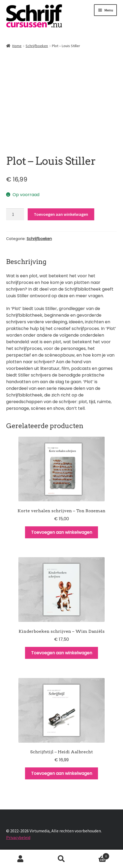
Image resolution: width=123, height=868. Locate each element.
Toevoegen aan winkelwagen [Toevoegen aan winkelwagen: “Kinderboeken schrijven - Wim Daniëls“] (62, 653)
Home (17, 46)
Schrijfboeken (37, 46)
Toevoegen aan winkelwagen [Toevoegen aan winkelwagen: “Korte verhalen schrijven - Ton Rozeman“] (62, 532)
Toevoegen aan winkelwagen (61, 214)
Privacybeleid (18, 837)
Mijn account (20, 859)
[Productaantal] (15, 214)
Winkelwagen (96, 855)
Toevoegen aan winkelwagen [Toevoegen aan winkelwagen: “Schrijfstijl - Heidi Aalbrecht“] (62, 773)
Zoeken (61, 859)
